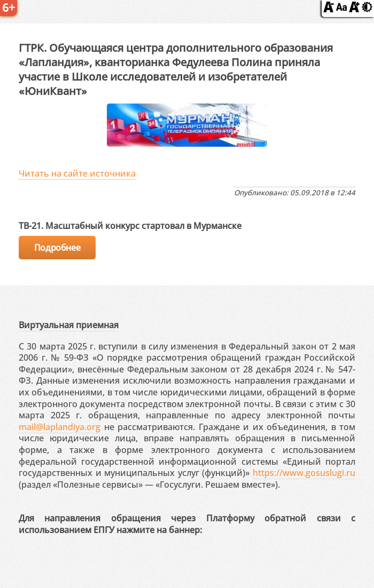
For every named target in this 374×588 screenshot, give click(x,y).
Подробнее (57, 248)
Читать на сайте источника (77, 173)
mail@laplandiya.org (60, 427)
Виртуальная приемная (69, 325)
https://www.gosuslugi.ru (304, 473)
